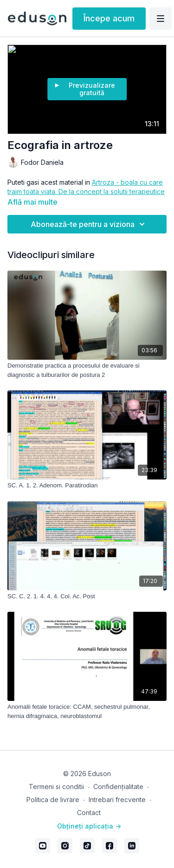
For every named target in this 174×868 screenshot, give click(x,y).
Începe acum (109, 18)
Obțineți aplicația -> (89, 826)
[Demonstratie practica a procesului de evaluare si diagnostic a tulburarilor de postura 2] (87, 370)
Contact (89, 813)
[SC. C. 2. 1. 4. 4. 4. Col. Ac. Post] (87, 596)
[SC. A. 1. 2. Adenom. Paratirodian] (87, 486)
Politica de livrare (53, 800)
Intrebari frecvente (117, 800)
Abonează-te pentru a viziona (89, 224)
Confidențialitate (118, 787)
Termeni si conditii (56, 787)
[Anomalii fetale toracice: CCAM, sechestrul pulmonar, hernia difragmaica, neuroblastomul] (87, 711)
